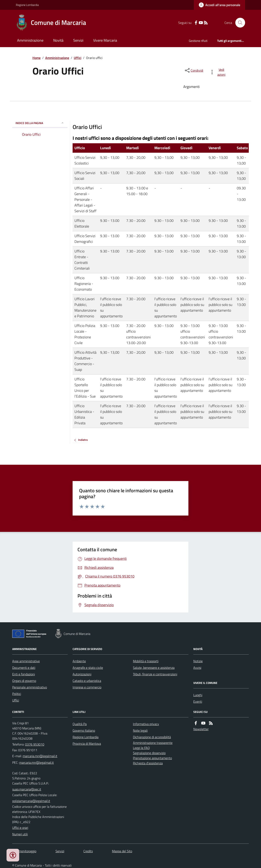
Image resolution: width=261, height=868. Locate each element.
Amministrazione (30, 40)
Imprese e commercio (87, 687)
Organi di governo (24, 681)
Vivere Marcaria (105, 40)
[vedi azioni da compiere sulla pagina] (218, 72)
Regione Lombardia (27, 5)
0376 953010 (35, 744)
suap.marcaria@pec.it (27, 789)
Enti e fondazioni (24, 674)
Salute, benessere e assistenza (154, 668)
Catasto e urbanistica (87, 681)
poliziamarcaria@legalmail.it (31, 801)
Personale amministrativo (30, 687)
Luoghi (198, 695)
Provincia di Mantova (87, 744)
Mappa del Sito (122, 851)
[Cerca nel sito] (239, 23)
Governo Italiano (84, 730)
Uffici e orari (20, 828)
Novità (58, 40)
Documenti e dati (24, 668)
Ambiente (79, 661)
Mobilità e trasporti (146, 661)
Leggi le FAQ (141, 748)
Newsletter (201, 729)
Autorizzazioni (82, 674)
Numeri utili (20, 834)
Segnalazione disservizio (149, 753)
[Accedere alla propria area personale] (220, 5)
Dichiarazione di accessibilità (152, 737)
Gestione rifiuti (198, 41)
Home (36, 58)
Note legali (140, 730)
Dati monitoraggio (24, 851)
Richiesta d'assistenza (148, 763)
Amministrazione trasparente (153, 743)
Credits (88, 851)
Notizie (198, 661)
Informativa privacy (146, 724)
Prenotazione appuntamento (152, 758)
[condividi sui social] (194, 70)
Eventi (198, 701)
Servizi (78, 40)
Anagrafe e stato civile (88, 668)
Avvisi (197, 668)
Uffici (78, 58)
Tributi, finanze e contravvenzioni (155, 674)
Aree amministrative (26, 661)
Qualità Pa (80, 724)
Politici (17, 694)
